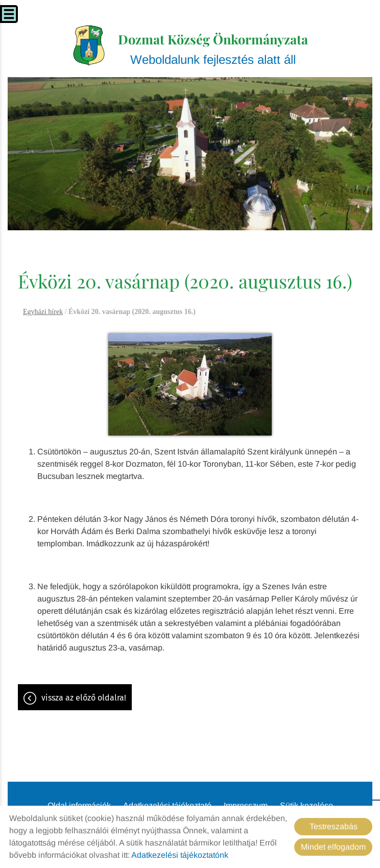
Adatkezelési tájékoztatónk (180, 855)
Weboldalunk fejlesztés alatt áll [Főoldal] (213, 49)
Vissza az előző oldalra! (84, 698)
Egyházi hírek (43, 312)
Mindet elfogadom (333, 847)
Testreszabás (334, 826)
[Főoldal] (89, 45)
